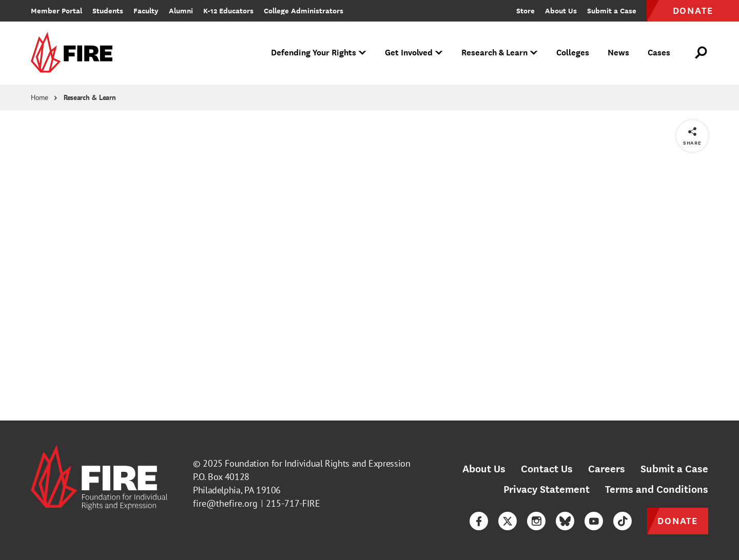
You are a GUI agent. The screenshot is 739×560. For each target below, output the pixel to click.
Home (40, 97)
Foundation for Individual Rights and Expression (317, 463)
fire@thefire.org (225, 503)
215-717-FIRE (293, 503)
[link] (75, 53)
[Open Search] (702, 53)
